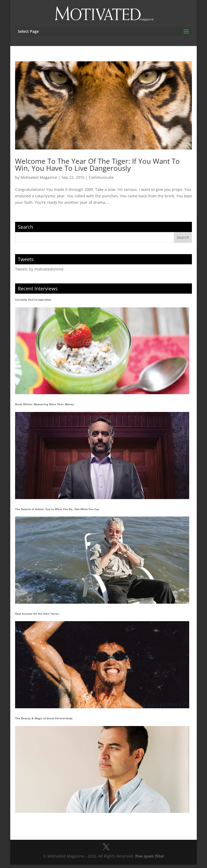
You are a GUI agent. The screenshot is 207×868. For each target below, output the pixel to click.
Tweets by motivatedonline (39, 269)
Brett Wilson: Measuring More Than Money (44, 404)
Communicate (101, 177)
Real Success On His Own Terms (37, 614)
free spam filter (150, 856)
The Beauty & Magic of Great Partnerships (44, 718)
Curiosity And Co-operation (33, 300)
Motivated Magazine (39, 177)
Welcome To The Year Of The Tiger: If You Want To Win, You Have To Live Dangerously (97, 165)
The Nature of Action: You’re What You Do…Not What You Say (57, 509)
